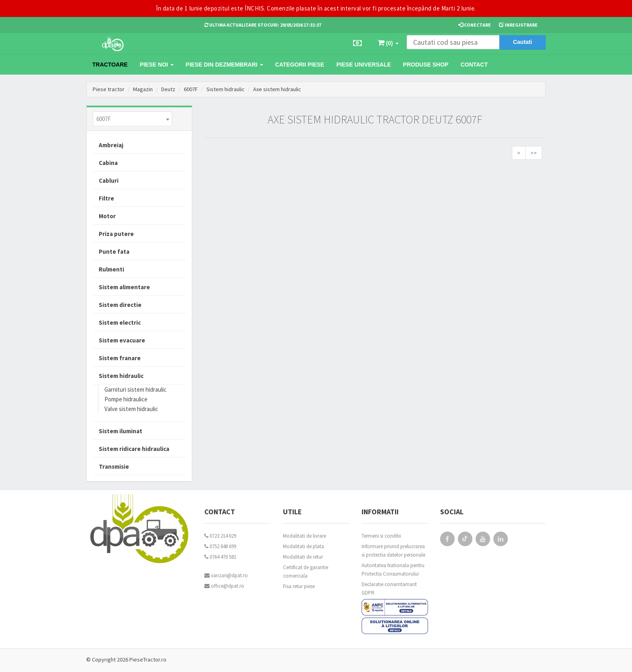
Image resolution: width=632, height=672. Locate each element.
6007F (191, 89)
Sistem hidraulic (226, 89)
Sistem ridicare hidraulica (134, 449)
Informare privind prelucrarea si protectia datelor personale (393, 551)
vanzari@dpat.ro (226, 575)
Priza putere (116, 234)
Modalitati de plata (304, 546)
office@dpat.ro (224, 586)
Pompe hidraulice (126, 399)
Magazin (143, 89)
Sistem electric (120, 322)
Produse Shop (426, 65)
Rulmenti (111, 269)
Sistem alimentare (124, 287)
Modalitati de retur (303, 557)
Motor (107, 216)
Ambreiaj (111, 145)
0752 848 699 (220, 546)
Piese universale (363, 65)
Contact (474, 65)
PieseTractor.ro (148, 659)
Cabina (108, 163)
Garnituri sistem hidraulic (135, 389)
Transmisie (114, 466)
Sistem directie (120, 305)
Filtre (106, 198)
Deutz (168, 89)
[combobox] (132, 119)
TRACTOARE (110, 65)
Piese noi (157, 65)
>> (534, 153)
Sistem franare (120, 358)
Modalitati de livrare (305, 536)
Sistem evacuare (122, 340)
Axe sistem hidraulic (277, 89)
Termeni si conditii (381, 536)
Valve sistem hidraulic (131, 409)
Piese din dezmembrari (225, 65)
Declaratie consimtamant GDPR (389, 589)
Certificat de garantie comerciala (306, 572)
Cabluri (109, 181)
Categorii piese (300, 65)
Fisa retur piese (299, 586)
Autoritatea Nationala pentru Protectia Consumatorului (393, 570)
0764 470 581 (220, 557)
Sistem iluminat (121, 431)
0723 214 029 (220, 536)
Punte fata (114, 251)
